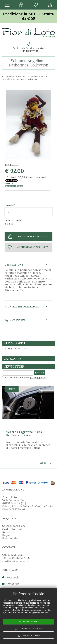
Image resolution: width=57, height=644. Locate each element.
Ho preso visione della (25, 377)
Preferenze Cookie (29, 636)
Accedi (6, 532)
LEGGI (45, 463)
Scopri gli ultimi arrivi (15, 348)
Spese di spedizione (14, 526)
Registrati (8, 535)
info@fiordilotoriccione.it (17, 561)
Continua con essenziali (29, 629)
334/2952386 (30, 51)
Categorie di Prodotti (15, 76)
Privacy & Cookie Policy (16, 506)
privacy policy (38, 377)
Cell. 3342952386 (12, 555)
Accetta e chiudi (28, 622)
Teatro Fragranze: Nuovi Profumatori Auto (25, 433)
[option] (28, 427)
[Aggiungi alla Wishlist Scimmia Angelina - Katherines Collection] (28, 247)
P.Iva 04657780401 (14, 509)
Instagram (11, 584)
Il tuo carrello (10, 538)
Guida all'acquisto (13, 529)
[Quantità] (28, 212)
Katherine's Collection (25, 79)
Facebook (10, 577)
